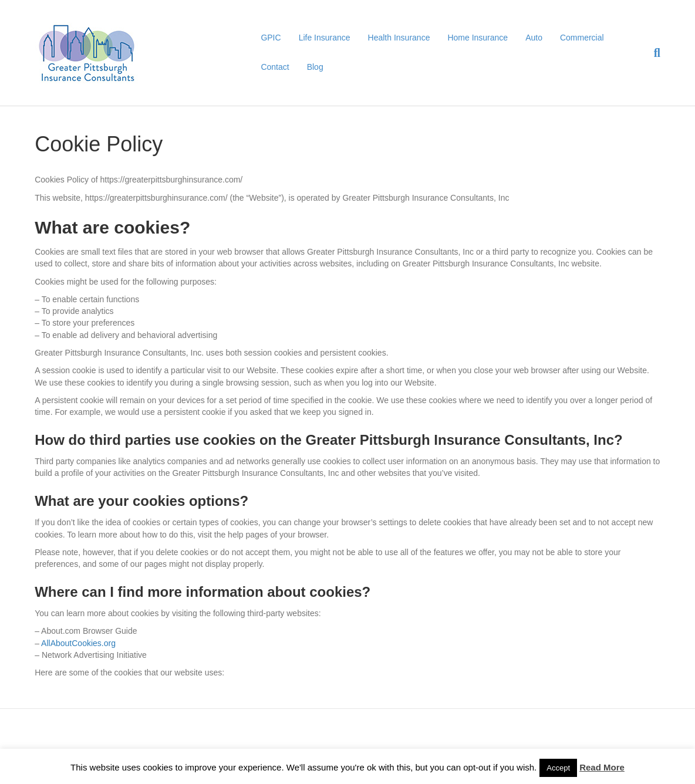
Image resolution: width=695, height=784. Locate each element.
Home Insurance (478, 38)
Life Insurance (325, 38)
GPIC (271, 38)
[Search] (653, 53)
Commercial (582, 38)
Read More (602, 767)
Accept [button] (558, 768)
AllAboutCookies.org (78, 643)
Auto (534, 38)
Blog (315, 67)
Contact (275, 67)
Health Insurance (399, 38)
